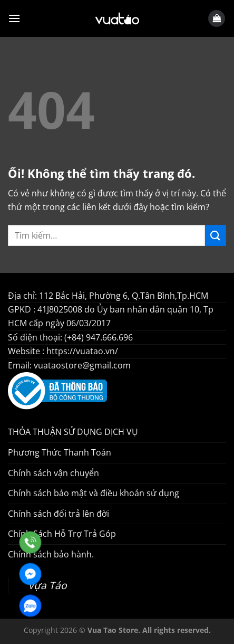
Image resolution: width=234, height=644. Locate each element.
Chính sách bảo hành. (51, 554)
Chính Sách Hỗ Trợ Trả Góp (62, 534)
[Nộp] (216, 235)
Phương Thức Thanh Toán (60, 452)
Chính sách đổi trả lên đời (58, 514)
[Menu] (14, 18)
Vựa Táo (47, 585)
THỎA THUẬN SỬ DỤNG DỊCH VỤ (73, 432)
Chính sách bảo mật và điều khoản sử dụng (94, 493)
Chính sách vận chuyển (53, 473)
